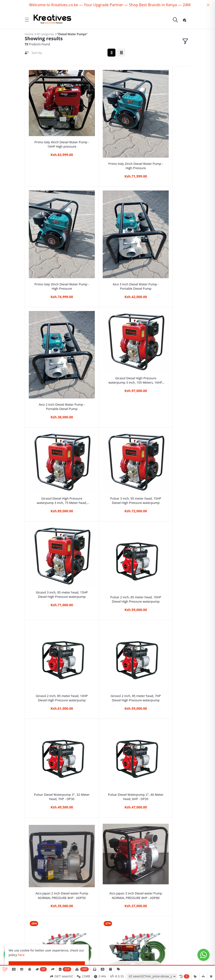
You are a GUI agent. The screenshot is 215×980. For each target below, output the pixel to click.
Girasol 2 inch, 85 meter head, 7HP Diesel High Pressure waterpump (163, 393)
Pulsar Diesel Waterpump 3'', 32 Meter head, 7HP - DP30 (52, 473)
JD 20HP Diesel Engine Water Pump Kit (52, 633)
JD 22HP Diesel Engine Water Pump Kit (163, 553)
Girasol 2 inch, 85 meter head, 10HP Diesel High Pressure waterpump (107, 393)
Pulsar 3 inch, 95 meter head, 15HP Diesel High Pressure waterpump (108, 313)
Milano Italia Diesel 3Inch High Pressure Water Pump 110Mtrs (107, 713)
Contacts (32, 919)
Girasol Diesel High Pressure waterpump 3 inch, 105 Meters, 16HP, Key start (163, 217)
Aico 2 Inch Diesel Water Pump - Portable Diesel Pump (107, 236)
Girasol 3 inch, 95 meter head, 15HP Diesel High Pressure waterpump (163, 313)
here (21, 955)
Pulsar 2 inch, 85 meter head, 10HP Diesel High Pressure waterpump (52, 393)
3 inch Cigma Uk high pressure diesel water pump (163, 629)
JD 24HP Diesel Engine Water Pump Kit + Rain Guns (107, 553)
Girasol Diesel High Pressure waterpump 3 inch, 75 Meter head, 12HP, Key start (52, 313)
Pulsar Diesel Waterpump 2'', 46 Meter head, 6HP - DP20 (107, 473)
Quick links (33, 904)
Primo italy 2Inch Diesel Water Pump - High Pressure (107, 141)
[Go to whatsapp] (203, 955)
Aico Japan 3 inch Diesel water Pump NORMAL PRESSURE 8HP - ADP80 (52, 553)
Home (29, 34)
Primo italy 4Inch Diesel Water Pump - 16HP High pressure (52, 126)
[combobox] (68, 54)
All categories (45, 34)
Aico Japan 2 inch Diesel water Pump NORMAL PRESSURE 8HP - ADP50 (163, 473)
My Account (34, 935)
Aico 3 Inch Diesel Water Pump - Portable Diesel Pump (53, 236)
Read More (12, 772)
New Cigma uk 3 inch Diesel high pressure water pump (52, 715)
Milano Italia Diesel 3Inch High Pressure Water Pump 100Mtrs (163, 713)
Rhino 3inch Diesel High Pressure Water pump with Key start (107, 633)
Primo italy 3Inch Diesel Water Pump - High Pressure (163, 141)
